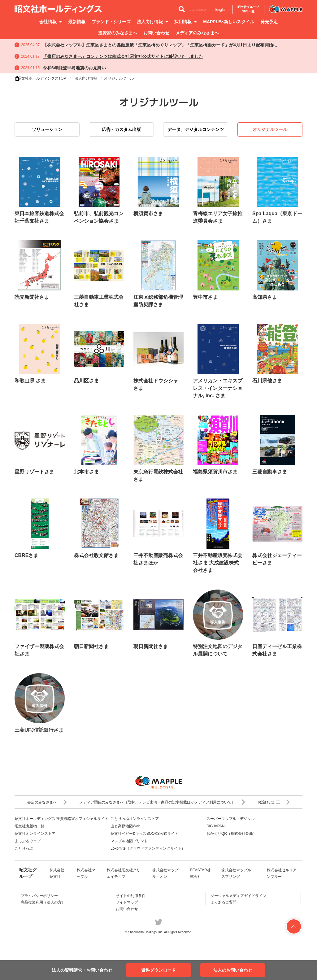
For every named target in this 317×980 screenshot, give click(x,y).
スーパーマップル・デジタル (231, 819)
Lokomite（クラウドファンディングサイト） (148, 848)
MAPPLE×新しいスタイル (229, 22)
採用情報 (186, 22)
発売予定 (269, 22)
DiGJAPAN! (216, 826)
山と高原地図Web (125, 826)
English (221, 10)
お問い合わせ (156, 33)
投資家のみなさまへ (118, 33)
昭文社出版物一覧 (29, 826)
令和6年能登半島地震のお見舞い (74, 68)
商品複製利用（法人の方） (43, 902)
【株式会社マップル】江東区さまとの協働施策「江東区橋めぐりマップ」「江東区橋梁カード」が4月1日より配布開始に (160, 45)
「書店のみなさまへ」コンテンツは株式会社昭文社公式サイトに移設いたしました (123, 56)
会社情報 (51, 22)
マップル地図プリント (129, 841)
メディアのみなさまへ (197, 33)
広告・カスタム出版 (121, 129)
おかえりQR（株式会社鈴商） (232, 834)
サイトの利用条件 (131, 896)
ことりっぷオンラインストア (135, 819)
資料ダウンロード (158, 970)
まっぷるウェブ (28, 841)
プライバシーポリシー (39, 896)
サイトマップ (127, 902)
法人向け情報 (152, 22)
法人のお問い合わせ (233, 970)
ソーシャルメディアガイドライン (238, 896)
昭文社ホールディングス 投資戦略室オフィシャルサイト (61, 819)
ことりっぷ (24, 848)
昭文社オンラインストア (35, 834)
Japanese (198, 10)
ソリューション (47, 129)
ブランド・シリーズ (111, 22)
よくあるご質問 (224, 902)
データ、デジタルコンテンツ (196, 129)
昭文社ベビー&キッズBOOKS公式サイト (144, 834)
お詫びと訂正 (274, 802)
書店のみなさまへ (47, 802)
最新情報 (77, 22)
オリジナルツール (270, 129)
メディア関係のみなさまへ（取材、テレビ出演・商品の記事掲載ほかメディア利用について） (162, 802)
